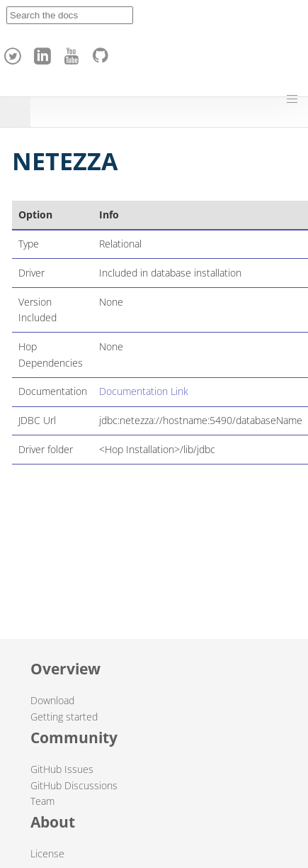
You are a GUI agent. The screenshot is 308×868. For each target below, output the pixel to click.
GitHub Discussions (74, 785)
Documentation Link (144, 391)
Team (42, 801)
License (47, 853)
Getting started (64, 717)
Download (52, 700)
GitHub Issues (62, 769)
